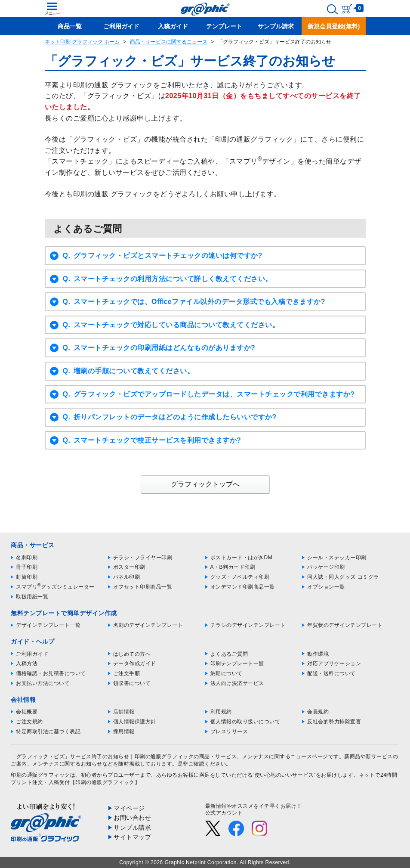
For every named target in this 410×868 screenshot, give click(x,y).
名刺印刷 (27, 558)
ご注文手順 (127, 673)
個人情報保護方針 (135, 722)
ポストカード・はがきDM (242, 558)
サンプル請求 (132, 828)
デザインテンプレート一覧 (48, 625)
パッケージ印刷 (326, 567)
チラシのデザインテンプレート (248, 625)
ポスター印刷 (129, 567)
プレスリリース (229, 732)
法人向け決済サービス (237, 683)
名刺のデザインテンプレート (148, 625)
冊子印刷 (27, 567)
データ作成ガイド (135, 663)
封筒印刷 (27, 577)
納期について (227, 673)
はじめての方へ (132, 654)
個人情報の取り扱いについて (245, 722)
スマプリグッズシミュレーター (55, 587)
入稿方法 (27, 663)
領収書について (132, 683)
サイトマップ (132, 837)
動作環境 (318, 654)
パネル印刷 (127, 577)
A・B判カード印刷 (233, 567)
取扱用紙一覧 (32, 597)
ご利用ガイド (32, 654)
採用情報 (124, 732)
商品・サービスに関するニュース (169, 42)
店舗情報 (124, 712)
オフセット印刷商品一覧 (143, 587)
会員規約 (318, 712)
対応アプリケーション (334, 663)
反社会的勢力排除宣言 (334, 722)
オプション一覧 (326, 587)
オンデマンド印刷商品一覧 (243, 587)
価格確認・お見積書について (51, 673)
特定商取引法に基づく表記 (48, 732)
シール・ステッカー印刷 (337, 558)
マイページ (129, 808)
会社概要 (27, 712)
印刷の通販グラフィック (40, 775)
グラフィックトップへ (205, 484)
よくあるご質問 (229, 654)
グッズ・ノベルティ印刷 (240, 577)
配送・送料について (331, 673)
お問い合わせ (132, 818)
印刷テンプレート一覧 (237, 663)
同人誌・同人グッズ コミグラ (343, 577)
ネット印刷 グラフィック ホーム (82, 42)
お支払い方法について (43, 683)
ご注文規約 (29, 722)
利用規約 (221, 712)
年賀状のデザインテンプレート (345, 625)
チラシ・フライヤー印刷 (143, 558)
